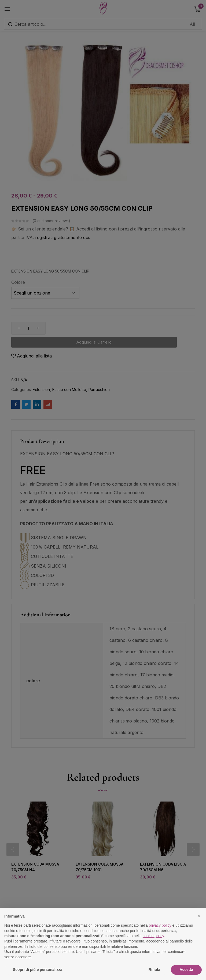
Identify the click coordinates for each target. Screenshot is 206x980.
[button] (199, 916)
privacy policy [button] (160, 925)
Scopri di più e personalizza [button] (38, 970)
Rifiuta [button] (154, 970)
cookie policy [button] (153, 936)
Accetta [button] (186, 970)
